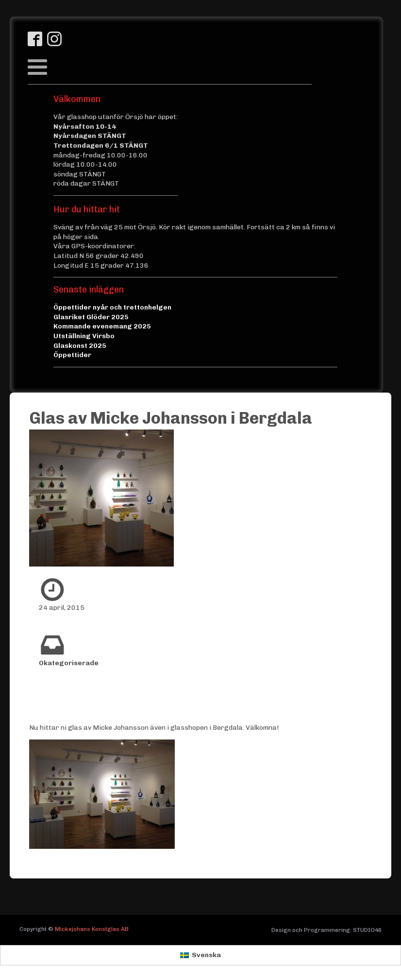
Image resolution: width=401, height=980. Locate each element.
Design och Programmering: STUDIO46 (326, 930)
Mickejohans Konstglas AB (92, 929)
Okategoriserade (69, 663)
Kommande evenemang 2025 (102, 326)
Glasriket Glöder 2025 (91, 317)
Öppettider (72, 355)
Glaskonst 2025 (80, 346)
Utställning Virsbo (84, 336)
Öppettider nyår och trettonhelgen (112, 307)
